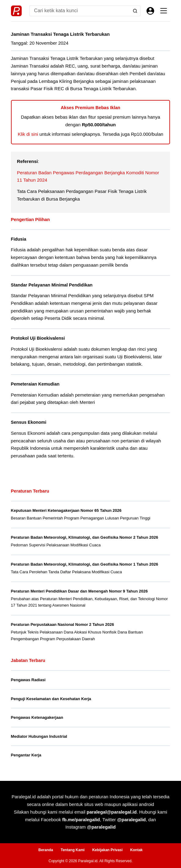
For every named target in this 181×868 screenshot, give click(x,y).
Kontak (137, 850)
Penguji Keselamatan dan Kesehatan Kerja (51, 699)
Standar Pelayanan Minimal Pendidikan (52, 285)
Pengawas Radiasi (28, 680)
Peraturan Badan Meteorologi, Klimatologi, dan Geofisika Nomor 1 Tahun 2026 (85, 564)
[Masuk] (150, 11)
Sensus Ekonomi (29, 422)
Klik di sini (28, 134)
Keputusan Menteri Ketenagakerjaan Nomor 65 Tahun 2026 (66, 510)
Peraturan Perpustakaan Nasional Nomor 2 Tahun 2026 (63, 624)
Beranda (46, 850)
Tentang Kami (73, 850)
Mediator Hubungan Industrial (39, 736)
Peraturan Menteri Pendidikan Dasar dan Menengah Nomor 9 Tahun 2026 (79, 591)
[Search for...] (80, 11)
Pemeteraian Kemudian (35, 384)
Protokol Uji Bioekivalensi (38, 338)
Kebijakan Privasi (107, 850)
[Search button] (135, 11)
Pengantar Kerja (26, 755)
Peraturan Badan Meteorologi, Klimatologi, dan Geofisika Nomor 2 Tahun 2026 (85, 537)
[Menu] (164, 11)
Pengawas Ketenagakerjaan (37, 717)
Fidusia (19, 239)
